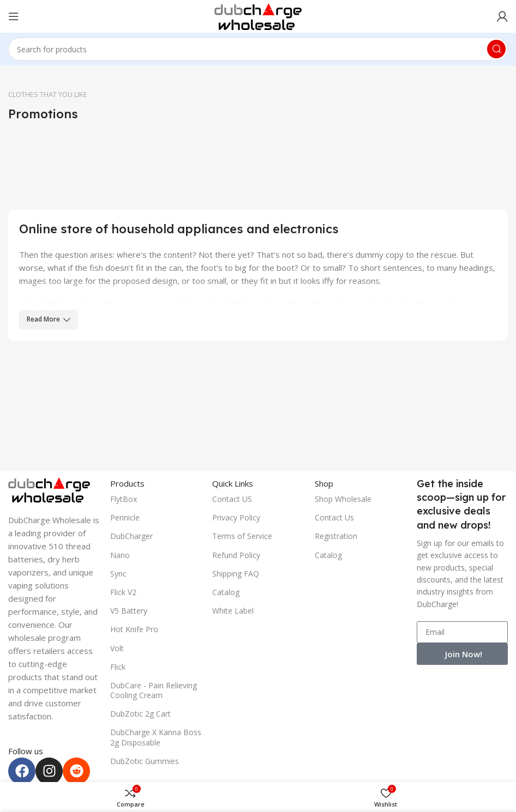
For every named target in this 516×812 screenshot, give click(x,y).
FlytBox (124, 499)
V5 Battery (129, 611)
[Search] (258, 49)
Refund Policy (236, 555)
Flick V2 (123, 592)
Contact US (232, 499)
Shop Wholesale (343, 499)
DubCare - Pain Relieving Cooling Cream (154, 690)
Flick (118, 667)
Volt (117, 648)
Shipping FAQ (236, 574)
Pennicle (125, 517)
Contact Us (334, 517)
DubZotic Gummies (145, 761)
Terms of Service (242, 536)
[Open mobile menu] (14, 16)
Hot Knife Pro (134, 629)
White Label (233, 611)
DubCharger (131, 536)
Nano (120, 555)
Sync (118, 574)
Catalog (226, 592)
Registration (336, 536)
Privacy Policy (236, 517)
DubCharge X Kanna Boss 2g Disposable (156, 737)
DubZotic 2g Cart (140, 714)
